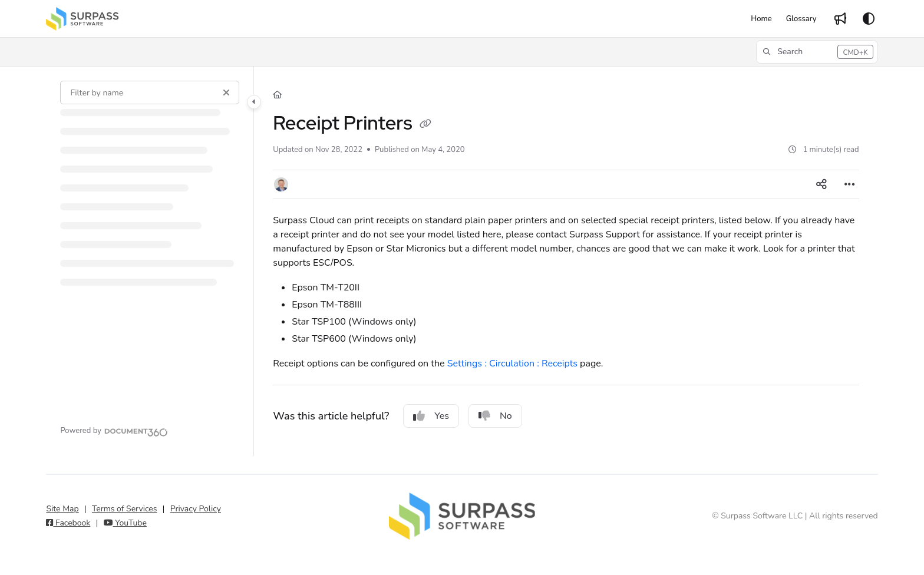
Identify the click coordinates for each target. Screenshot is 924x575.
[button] (817, 52)
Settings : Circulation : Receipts (512, 363)
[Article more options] (850, 184)
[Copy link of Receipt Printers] (425, 125)
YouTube (125, 523)
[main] (566, 261)
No (495, 416)
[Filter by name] (150, 92)
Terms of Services (125, 509)
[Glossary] (801, 19)
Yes (431, 416)
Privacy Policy (196, 509)
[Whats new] (840, 19)
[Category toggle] (254, 102)
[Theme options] (869, 19)
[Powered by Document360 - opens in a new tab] (114, 431)
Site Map (62, 509)
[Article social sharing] (821, 184)
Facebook (68, 523)
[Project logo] (82, 19)
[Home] (761, 19)
